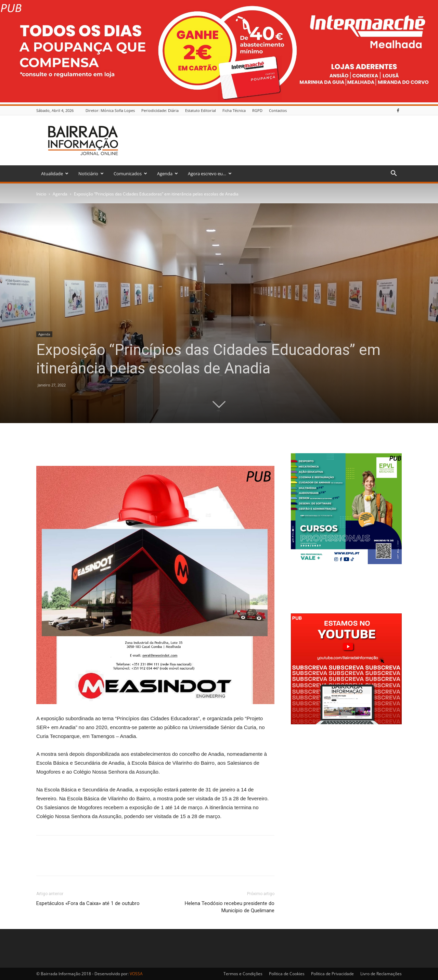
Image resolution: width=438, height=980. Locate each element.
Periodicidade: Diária (160, 110)
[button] (394, 174)
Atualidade (55, 174)
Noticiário (91, 174)
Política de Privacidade (332, 974)
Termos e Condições (243, 974)
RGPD (257, 110)
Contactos (278, 110)
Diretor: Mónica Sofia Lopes (110, 110)
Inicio (41, 194)
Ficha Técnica (234, 110)
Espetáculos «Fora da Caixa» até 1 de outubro (88, 903)
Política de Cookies (287, 974)
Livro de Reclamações (381, 974)
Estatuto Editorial (201, 110)
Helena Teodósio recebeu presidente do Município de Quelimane (230, 907)
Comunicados (130, 174)
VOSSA (136, 974)
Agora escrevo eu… (210, 174)
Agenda (168, 174)
